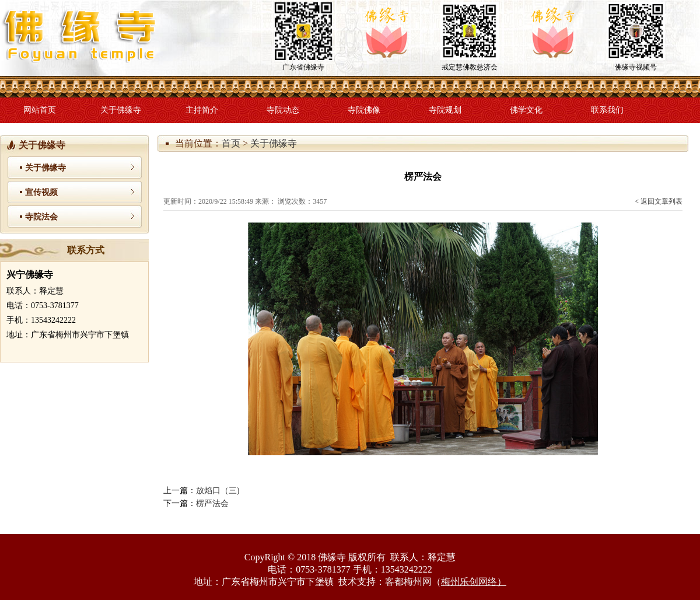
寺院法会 (41, 217)
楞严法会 (212, 503)
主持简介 (202, 110)
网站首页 (40, 110)
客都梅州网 (408, 582)
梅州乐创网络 (469, 582)
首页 (231, 143)
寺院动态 (283, 110)
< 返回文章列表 (659, 201)
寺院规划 (445, 110)
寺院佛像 (364, 110)
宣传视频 (41, 192)
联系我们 (607, 110)
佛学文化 (526, 110)
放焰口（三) (218, 491)
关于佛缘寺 (121, 110)
